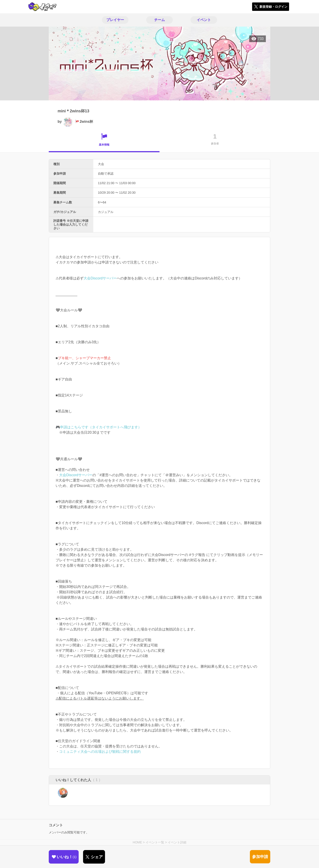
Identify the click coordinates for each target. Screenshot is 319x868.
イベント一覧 (155, 842)
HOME (137, 842)
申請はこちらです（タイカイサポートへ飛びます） (101, 427)
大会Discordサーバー (100, 278)
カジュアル (106, 212)
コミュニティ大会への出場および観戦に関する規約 (100, 752)
